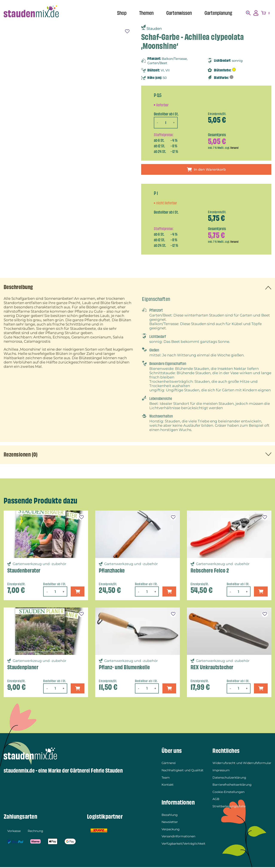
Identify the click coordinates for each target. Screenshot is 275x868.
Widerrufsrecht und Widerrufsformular (242, 764)
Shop (118, 13)
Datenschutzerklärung (229, 778)
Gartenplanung (218, 13)
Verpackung (171, 830)
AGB (216, 800)
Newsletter (170, 823)
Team (166, 778)
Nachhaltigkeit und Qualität (183, 771)
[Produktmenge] (166, 123)
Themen (143, 13)
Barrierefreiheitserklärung (232, 786)
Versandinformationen (178, 837)
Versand (235, 148)
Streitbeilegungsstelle (229, 807)
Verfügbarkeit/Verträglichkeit (183, 844)
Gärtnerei (169, 764)
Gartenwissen (177, 13)
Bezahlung (170, 816)
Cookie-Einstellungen (228, 793)
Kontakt (168, 786)
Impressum (221, 771)
